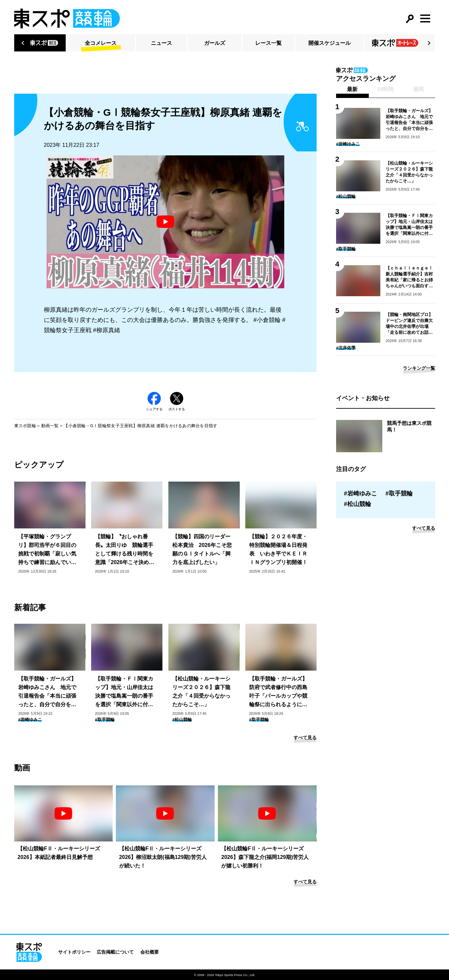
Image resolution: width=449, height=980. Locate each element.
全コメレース (101, 43)
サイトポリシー (74, 952)
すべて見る (305, 738)
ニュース (161, 43)
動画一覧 (50, 426)
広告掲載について (115, 952)
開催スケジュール (329, 43)
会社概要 (150, 952)
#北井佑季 (346, 348)
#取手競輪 (105, 720)
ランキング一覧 (419, 368)
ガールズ (215, 43)
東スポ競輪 (25, 426)
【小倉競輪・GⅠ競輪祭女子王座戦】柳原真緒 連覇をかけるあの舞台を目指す (140, 426)
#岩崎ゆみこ (30, 720)
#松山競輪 (182, 720)
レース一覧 (268, 43)
